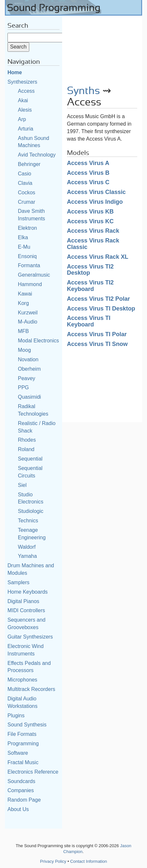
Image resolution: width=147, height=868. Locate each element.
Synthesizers (22, 82)
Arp (22, 119)
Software (18, 753)
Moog (24, 350)
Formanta (29, 265)
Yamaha (27, 556)
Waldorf (27, 547)
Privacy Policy (53, 861)
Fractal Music (23, 762)
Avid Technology (37, 155)
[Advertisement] (102, 48)
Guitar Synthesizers (30, 637)
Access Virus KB (90, 212)
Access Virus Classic (96, 192)
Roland (26, 449)
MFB (23, 331)
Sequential (30, 459)
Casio (25, 174)
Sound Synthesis (27, 725)
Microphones (22, 680)
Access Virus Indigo (95, 202)
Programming (23, 744)
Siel (22, 485)
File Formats (22, 734)
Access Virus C (88, 182)
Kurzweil (28, 313)
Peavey (27, 378)
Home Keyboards (28, 592)
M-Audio (28, 322)
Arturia (26, 129)
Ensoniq (27, 256)
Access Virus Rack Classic (93, 244)
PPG (23, 387)
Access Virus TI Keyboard (89, 321)
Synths (83, 91)
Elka (23, 237)
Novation (28, 359)
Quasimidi (29, 397)
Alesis (25, 110)
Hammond (30, 284)
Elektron (27, 228)
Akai (23, 100)
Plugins (16, 716)
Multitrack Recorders (31, 689)
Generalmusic (34, 275)
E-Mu (24, 247)
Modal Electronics (38, 341)
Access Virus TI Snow (97, 344)
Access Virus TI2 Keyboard (90, 286)
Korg (23, 303)
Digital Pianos (23, 601)
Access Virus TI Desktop (101, 309)
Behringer (29, 164)
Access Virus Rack (93, 231)
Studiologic (31, 511)
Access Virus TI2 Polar (99, 299)
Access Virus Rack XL (98, 257)
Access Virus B (88, 173)
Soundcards (21, 781)
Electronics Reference (33, 772)
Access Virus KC (90, 221)
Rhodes (27, 440)
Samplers (19, 582)
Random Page (24, 800)
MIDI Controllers (26, 610)
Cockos (27, 193)
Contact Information (89, 861)
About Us (18, 809)
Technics (28, 521)
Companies (21, 790)
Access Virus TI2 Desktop (90, 270)
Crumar (27, 202)
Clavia (25, 183)
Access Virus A (88, 163)
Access (26, 91)
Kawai (25, 294)
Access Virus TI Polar (97, 334)
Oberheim (29, 369)
